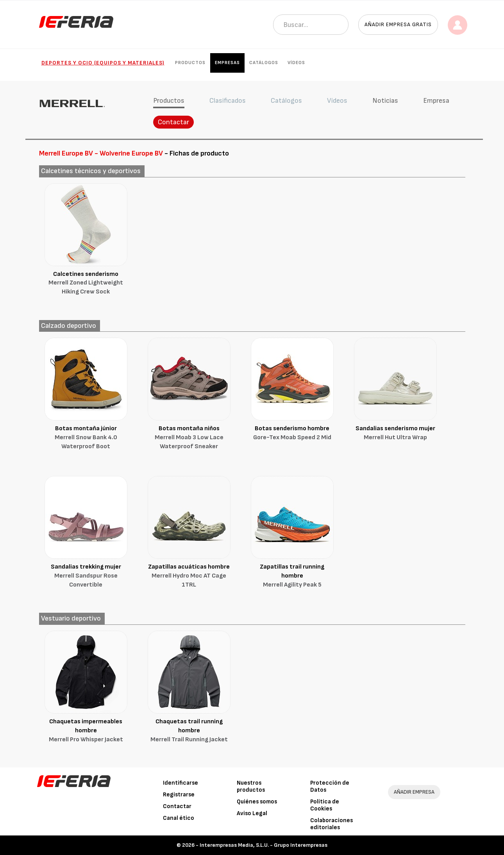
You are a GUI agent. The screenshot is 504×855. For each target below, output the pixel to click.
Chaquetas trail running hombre (189, 731)
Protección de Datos (330, 786)
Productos (190, 63)
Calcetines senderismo (86, 284)
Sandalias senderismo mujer (395, 434)
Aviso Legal (252, 813)
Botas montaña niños (189, 438)
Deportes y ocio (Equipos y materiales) (103, 63)
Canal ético (179, 818)
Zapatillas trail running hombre (292, 576)
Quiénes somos (257, 802)
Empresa (436, 101)
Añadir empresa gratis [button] (398, 24)
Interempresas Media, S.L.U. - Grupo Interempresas (264, 845)
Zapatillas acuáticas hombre (189, 576)
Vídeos (296, 63)
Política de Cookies (325, 805)
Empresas (227, 63)
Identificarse (181, 783)
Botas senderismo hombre (292, 434)
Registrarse (179, 795)
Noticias (385, 101)
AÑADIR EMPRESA (414, 792)
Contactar (173, 122)
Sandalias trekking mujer (86, 576)
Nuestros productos (251, 786)
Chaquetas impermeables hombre (86, 731)
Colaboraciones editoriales (332, 824)
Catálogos (264, 63)
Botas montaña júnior (86, 438)
